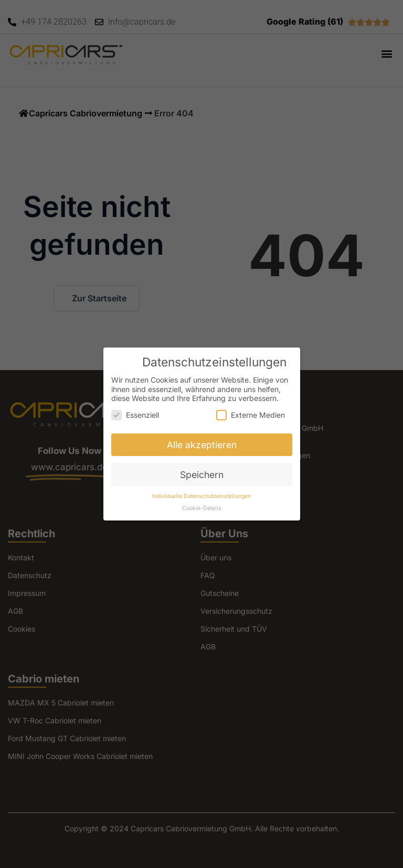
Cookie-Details (202, 508)
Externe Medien (251, 415)
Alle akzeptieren (202, 445)
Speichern (202, 475)
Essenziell (135, 415)
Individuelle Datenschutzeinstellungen (201, 496)
